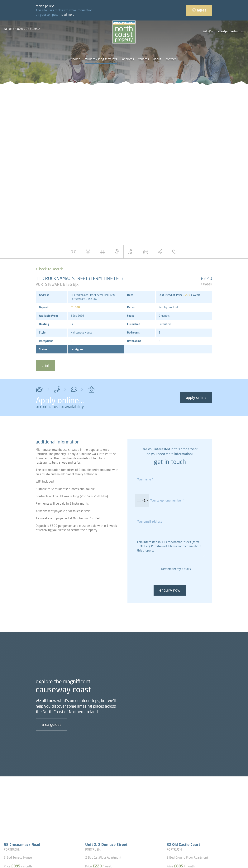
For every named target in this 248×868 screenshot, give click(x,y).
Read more (69, 15)
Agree (199, 10)
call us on (22, 29)
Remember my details (176, 569)
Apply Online (196, 397)
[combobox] (142, 501)
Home (76, 59)
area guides (52, 724)
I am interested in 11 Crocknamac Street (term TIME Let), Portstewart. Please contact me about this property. (170, 547)
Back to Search (51, 269)
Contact (171, 59)
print (45, 365)
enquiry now (170, 590)
